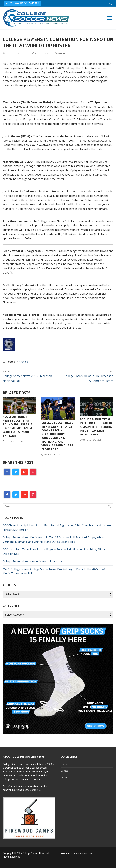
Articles (61, 53)
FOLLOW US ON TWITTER (22, 3)
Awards (65, 777)
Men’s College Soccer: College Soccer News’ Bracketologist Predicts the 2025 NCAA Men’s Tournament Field (54, 571)
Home (64, 764)
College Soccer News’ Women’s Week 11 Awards (33, 561)
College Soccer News (16, 53)
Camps (65, 771)
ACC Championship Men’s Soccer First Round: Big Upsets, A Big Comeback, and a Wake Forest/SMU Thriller (17, 426)
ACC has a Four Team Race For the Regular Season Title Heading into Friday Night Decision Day (96, 427)
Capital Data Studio (85, 853)
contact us (36, 790)
